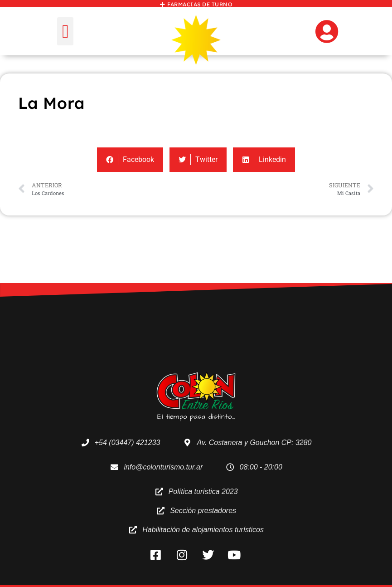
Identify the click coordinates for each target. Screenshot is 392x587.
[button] (65, 31)
